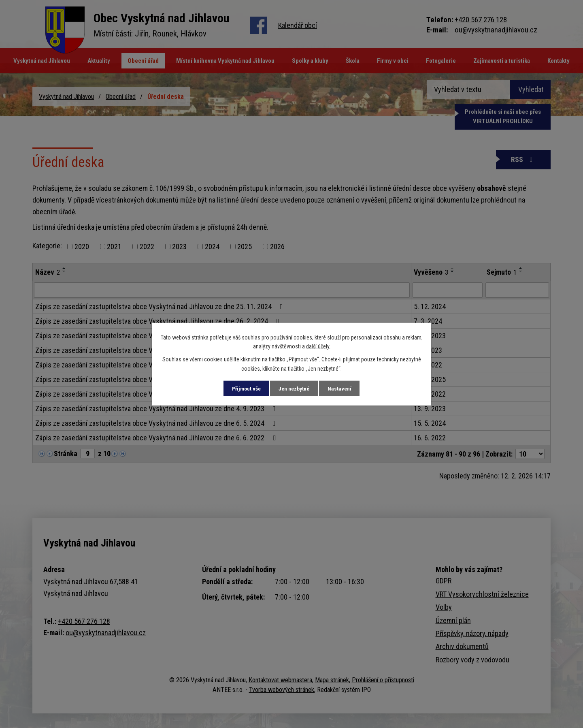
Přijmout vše (243, 388)
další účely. (318, 346)
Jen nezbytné (295, 388)
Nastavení (344, 388)
